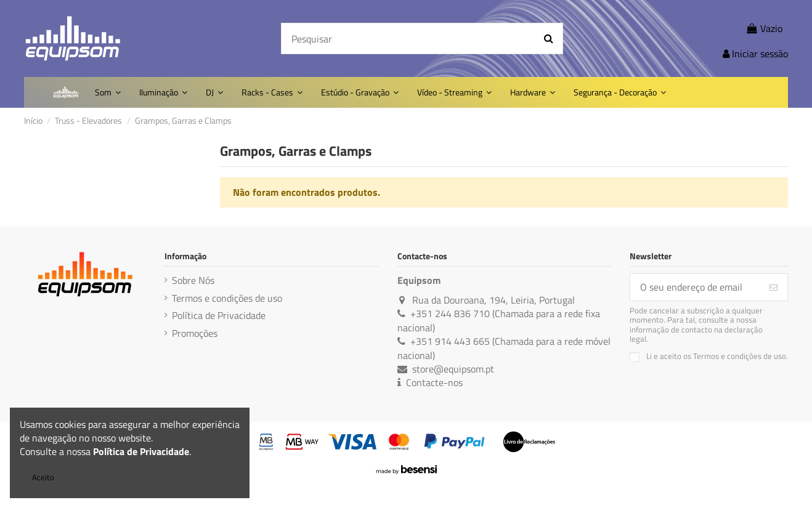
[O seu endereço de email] (695, 287)
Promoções (195, 333)
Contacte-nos (434, 382)
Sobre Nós (193, 280)
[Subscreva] (773, 287)
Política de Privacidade (219, 315)
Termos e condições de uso (227, 298)
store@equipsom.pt (453, 369)
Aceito (43, 477)
